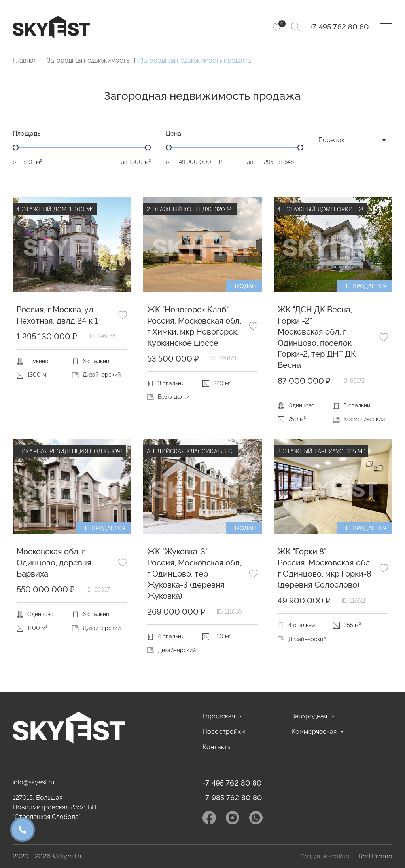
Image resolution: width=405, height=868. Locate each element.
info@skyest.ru (34, 782)
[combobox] (355, 142)
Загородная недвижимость (88, 60)
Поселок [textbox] (331, 140)
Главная (25, 60)
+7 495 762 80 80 (339, 27)
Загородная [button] (309, 716)
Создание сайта (325, 856)
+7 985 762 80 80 (232, 798)
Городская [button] (219, 716)
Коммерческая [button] (314, 732)
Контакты (217, 747)
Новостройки (224, 732)
